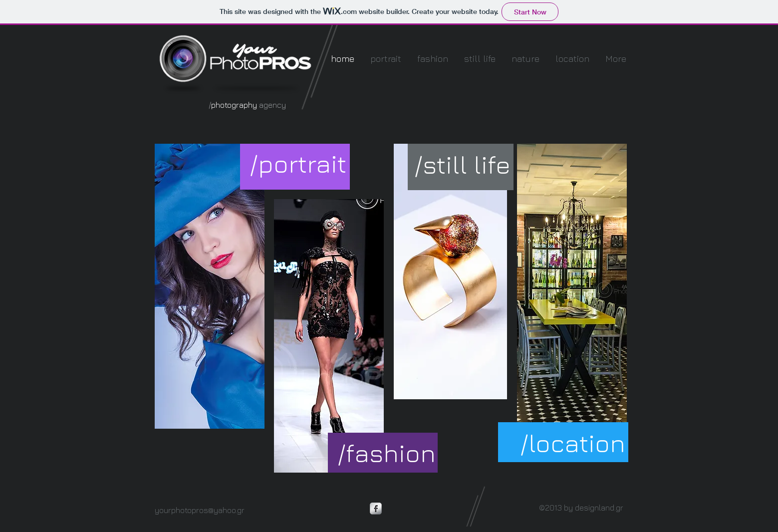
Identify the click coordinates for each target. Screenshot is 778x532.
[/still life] (463, 164)
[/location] (573, 443)
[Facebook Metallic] (376, 509)
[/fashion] (387, 453)
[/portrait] (298, 163)
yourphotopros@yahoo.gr (200, 510)
